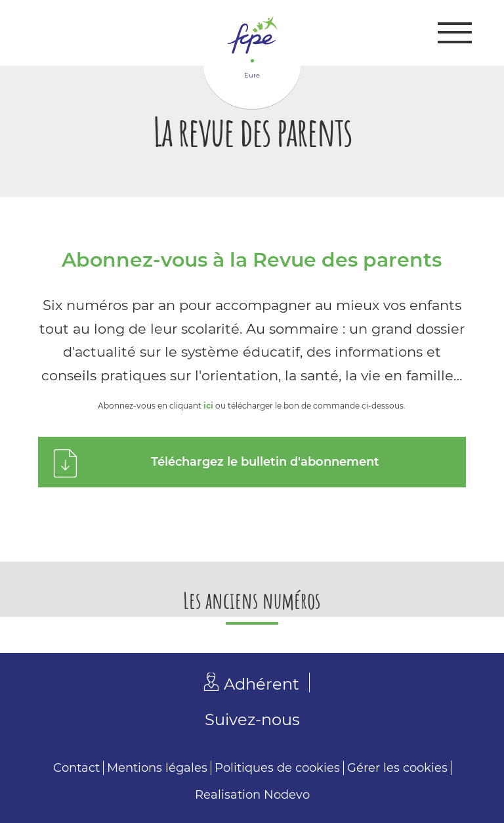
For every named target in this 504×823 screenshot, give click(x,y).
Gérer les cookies (397, 768)
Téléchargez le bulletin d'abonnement (265, 462)
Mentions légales (157, 768)
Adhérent (262, 684)
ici (208, 406)
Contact (76, 768)
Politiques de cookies (277, 768)
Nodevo (287, 795)
